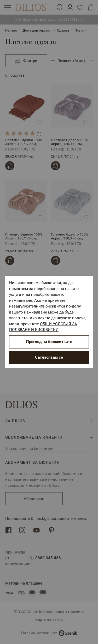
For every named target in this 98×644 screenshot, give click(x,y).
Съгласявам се (49, 357)
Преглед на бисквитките (49, 342)
